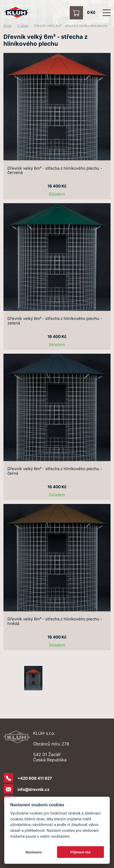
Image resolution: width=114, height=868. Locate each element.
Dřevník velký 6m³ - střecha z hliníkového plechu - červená (55, 171)
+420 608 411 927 (35, 778)
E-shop (23, 26)
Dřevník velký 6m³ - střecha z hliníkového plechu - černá (55, 471)
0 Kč (91, 12)
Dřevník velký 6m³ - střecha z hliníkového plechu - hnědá (55, 621)
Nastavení (34, 852)
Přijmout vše (80, 852)
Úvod (7, 26)
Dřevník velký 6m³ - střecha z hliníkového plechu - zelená (55, 321)
